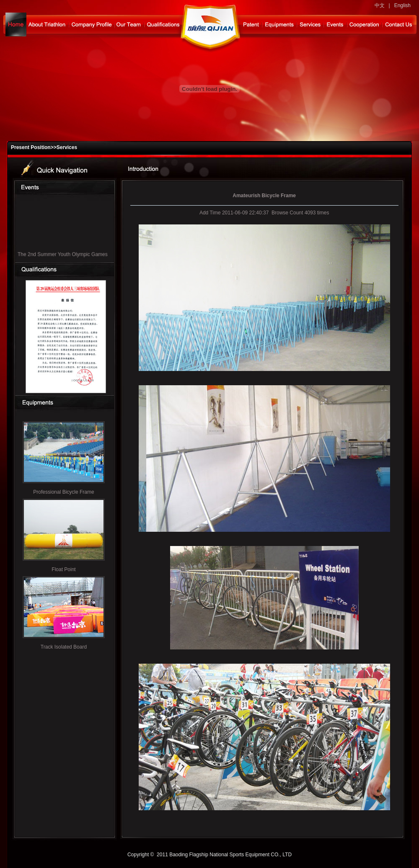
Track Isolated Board (64, 647)
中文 (380, 5)
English (402, 5)
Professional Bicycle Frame (63, 492)
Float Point (63, 569)
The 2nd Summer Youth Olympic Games (63, 256)
